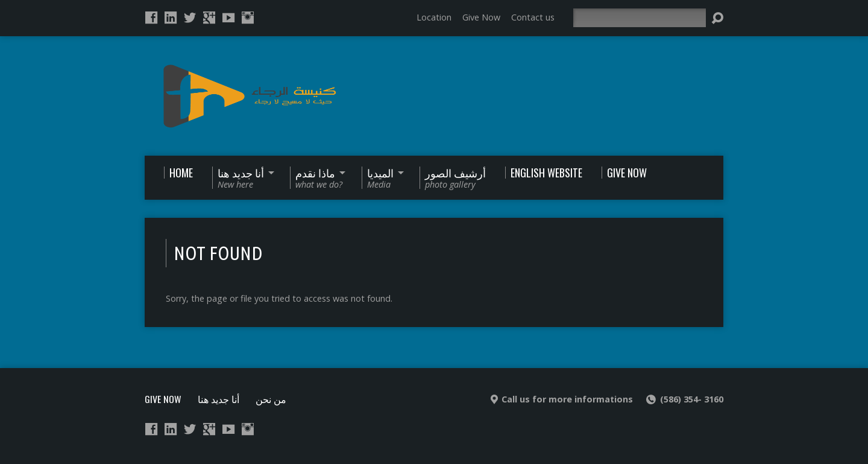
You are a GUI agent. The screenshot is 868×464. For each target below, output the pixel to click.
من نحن (271, 399)
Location (434, 17)
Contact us (533, 17)
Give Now (481, 17)
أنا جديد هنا (219, 399)
